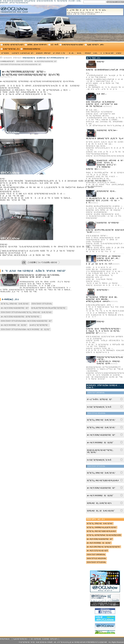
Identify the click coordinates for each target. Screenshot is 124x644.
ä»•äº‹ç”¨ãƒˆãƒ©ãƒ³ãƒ (39, 325)
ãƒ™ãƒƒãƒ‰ (5, 53)
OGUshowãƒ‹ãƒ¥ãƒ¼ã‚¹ (32, 49)
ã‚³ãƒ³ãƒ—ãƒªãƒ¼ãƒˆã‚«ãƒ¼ (13, 45)
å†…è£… (72, 53)
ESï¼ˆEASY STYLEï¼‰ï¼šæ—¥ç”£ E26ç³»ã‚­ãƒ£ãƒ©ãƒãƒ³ (21, 64)
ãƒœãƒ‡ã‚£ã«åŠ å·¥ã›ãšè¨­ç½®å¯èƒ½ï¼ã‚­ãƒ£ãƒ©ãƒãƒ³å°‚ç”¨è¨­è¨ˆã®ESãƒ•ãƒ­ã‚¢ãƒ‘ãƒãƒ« (105, 165)
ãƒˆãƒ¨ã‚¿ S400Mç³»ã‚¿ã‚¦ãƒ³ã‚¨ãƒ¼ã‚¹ (102, 527)
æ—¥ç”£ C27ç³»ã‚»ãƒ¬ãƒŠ (97, 551)
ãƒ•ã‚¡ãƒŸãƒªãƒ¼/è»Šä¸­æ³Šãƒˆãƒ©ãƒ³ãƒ (49, 308)
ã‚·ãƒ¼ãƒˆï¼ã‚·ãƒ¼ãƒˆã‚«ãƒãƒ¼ (23, 53)
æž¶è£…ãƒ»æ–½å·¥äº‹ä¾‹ (37, 45)
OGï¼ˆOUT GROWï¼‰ (96, 554)
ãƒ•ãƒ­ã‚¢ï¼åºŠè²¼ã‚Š (43, 53)
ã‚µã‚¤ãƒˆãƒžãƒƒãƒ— (21, 639)
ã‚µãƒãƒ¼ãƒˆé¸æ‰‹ (96, 45)
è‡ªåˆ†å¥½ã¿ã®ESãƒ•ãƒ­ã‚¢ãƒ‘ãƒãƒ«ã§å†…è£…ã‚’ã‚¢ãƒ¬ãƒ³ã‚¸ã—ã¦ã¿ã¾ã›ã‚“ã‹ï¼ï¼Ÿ (104, 260)
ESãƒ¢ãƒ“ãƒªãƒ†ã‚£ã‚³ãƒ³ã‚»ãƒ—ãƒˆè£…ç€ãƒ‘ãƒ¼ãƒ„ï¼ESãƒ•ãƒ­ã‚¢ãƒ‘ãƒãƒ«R (110, 360)
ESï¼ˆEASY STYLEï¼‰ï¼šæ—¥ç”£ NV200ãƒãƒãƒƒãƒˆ (25, 329)
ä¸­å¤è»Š (55, 45)
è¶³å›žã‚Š (88, 53)
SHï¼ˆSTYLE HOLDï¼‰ (96, 558)
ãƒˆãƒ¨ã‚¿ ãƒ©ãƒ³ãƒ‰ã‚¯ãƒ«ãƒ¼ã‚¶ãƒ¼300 (104, 535)
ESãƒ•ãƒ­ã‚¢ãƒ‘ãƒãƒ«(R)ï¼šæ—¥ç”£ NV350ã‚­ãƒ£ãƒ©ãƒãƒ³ (45, 58)
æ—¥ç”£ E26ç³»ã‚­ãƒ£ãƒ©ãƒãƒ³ (46, 61)
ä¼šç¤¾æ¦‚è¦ (5, 639)
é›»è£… (96, 53)
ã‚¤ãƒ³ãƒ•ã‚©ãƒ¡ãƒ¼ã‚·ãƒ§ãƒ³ (73, 45)
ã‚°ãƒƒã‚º (119, 53)
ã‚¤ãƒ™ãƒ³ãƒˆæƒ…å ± (11, 49)
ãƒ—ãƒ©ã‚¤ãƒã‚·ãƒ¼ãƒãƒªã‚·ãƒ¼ (44, 639)
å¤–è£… (80, 53)
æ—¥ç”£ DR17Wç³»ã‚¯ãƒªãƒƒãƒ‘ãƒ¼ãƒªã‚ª (104, 547)
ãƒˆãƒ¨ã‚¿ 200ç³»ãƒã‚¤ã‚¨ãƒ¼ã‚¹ (15, 304)
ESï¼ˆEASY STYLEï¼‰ (25, 61)
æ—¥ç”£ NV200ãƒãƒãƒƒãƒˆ (14, 325)
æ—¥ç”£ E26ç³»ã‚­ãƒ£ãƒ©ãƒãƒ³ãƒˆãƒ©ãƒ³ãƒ (21, 317)
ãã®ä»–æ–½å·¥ (107, 53)
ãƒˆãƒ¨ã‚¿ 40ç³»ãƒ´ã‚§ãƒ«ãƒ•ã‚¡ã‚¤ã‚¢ (101, 531)
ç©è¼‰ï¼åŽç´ (60, 53)
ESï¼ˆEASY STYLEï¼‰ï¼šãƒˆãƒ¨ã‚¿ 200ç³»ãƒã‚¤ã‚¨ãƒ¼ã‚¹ (26, 312)
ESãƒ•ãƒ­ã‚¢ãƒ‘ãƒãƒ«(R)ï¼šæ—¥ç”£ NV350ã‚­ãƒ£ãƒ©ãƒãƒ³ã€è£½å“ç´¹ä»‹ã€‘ (40, 276)
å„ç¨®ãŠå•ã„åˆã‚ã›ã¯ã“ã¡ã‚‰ (95, 12)
